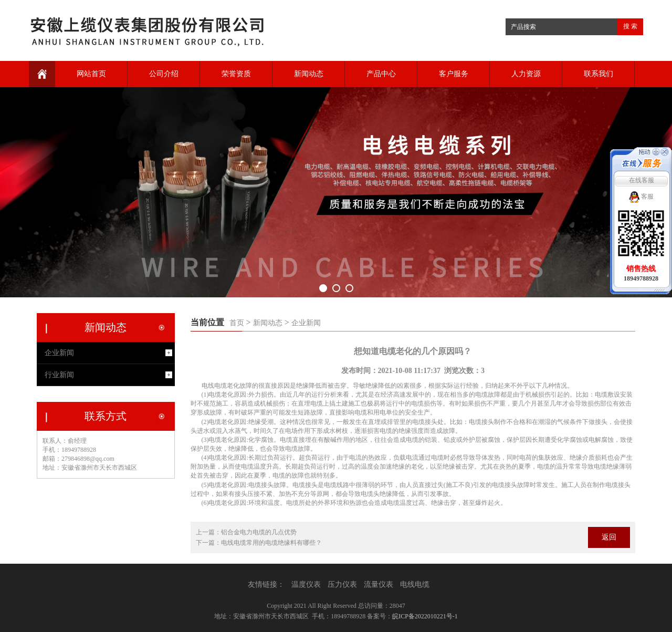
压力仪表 (342, 584)
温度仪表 (306, 584)
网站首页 (91, 74)
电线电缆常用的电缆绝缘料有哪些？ (271, 543)
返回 (609, 537)
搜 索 (630, 26)
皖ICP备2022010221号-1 (425, 616)
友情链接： (266, 584)
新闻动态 (309, 74)
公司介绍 (164, 74)
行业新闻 (59, 375)
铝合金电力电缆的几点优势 (259, 532)
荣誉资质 (236, 74)
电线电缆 (415, 584)
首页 (237, 323)
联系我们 (598, 74)
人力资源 (526, 74)
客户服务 (454, 74)
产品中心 (381, 74)
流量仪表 (379, 584)
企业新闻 (306, 323)
